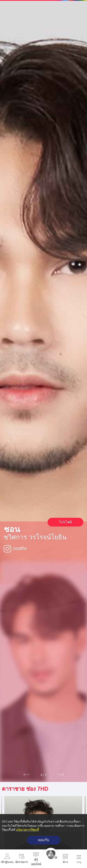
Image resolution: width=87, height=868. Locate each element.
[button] (27, 775)
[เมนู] (79, 859)
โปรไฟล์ (65, 522)
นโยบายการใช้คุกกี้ (27, 830)
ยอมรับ (43, 840)
